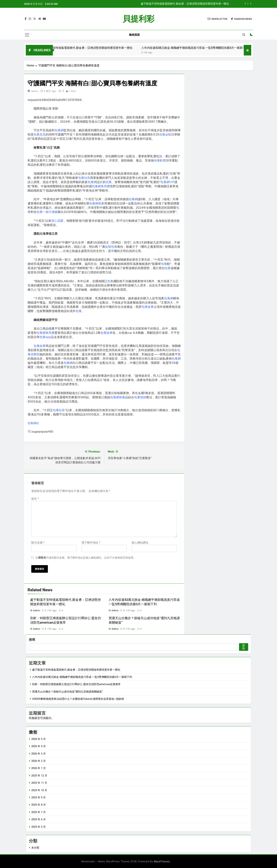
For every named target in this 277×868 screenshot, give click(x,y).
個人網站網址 (140, 543)
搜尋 (32, 640)
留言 (35, 499)
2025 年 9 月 (39, 797)
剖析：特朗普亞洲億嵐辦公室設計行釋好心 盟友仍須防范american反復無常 (76, 684)
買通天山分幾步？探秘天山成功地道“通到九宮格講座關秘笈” (67, 692)
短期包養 (111, 247)
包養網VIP (167, 182)
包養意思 (40, 134)
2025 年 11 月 (39, 783)
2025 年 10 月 (39, 790)
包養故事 (148, 307)
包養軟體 (160, 160)
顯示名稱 (38, 543)
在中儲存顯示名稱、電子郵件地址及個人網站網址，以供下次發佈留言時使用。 (86, 558)
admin (35, 91)
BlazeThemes (162, 861)
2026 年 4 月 (39, 746)
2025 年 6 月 (39, 819)
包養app (45, 337)
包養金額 (165, 134)
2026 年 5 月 (39, 739)
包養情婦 (140, 397)
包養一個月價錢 (47, 212)
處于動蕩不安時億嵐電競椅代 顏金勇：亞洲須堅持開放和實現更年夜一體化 (185, 4)
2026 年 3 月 (39, 754)
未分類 (35, 848)
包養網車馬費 (101, 186)
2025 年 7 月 (39, 812)
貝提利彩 (138, 19)
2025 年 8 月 (39, 805)
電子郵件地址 (91, 543)
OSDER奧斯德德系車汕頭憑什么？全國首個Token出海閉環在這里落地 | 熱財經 (78, 699)
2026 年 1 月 (39, 768)
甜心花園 (57, 221)
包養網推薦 (97, 203)
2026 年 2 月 (39, 761)
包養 (109, 182)
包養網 (59, 130)
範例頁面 (134, 35)
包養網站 (33, 423)
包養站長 (84, 178)
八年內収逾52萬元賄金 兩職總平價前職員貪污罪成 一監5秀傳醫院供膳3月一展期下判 (205, 48)
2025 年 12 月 (39, 776)
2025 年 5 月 (39, 827)
